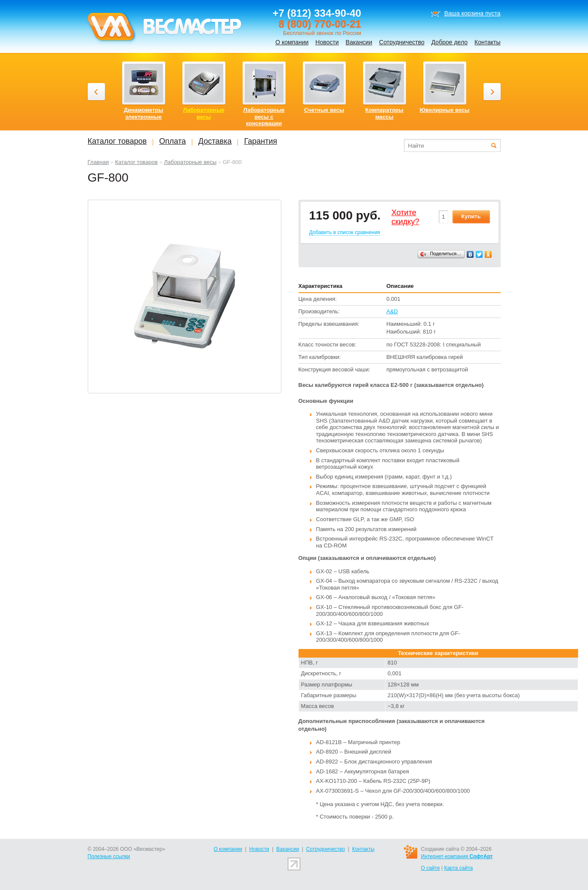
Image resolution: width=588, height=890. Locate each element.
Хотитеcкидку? (405, 217)
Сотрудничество (402, 42)
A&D (392, 311)
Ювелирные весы (445, 110)
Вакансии (359, 42)
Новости (327, 42)
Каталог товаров (136, 162)
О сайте (431, 868)
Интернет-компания (457, 856)
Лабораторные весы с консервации (264, 117)
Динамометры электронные (144, 113)
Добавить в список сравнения (345, 232)
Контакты (487, 42)
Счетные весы (324, 110)
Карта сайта (458, 868)
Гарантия (260, 141)
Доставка (215, 141)
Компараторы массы (384, 113)
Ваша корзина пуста (473, 13)
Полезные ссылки (109, 856)
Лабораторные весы (190, 162)
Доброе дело (449, 42)
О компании (292, 42)
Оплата (172, 141)
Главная (98, 162)
